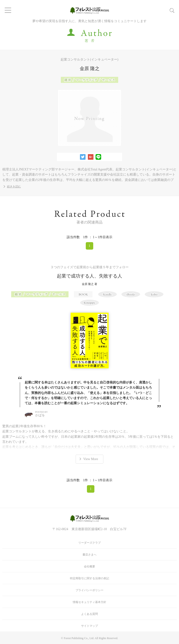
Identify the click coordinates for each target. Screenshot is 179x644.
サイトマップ (89, 626)
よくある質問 (89, 614)
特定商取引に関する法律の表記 (89, 578)
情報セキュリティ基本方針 (89, 602)
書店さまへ (89, 555)
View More (91, 459)
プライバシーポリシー (89, 590)
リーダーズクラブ (89, 543)
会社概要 (89, 566)
